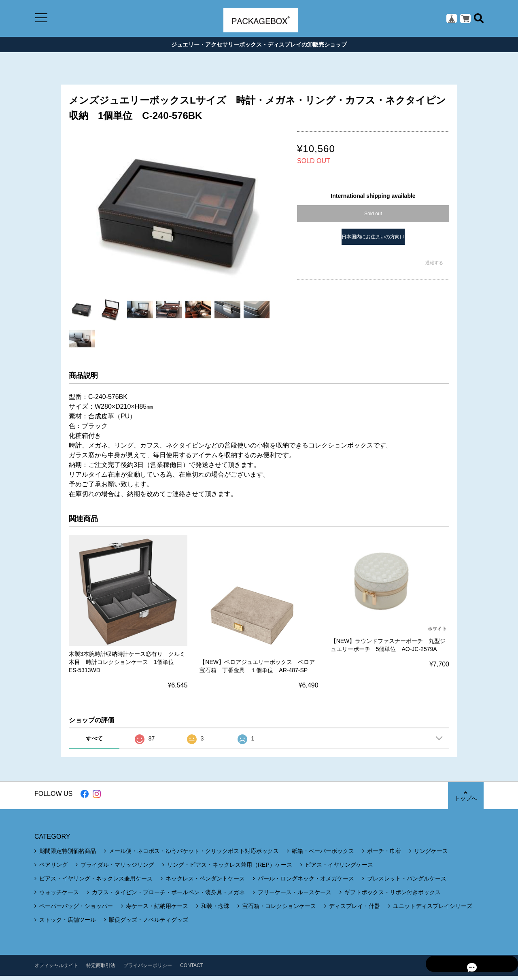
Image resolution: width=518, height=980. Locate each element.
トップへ (465, 800)
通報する (434, 266)
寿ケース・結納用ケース (157, 910)
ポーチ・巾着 (384, 855)
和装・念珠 (215, 910)
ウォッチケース (59, 896)
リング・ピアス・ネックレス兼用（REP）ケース (230, 869)
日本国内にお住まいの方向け (373, 240)
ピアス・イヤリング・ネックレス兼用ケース (96, 882)
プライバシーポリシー (148, 969)
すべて (94, 742)
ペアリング (53, 869)
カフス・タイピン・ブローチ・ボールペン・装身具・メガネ (168, 896)
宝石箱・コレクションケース (279, 910)
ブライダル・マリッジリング (117, 869)
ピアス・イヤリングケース (339, 869)
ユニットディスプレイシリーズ (433, 910)
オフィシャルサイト (56, 969)
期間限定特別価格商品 (68, 855)
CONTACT (192, 969)
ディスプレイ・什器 (355, 910)
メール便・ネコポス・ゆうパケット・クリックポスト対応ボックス (194, 855)
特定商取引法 (101, 969)
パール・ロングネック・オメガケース (306, 882)
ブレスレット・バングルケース (407, 882)
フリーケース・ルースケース (295, 896)
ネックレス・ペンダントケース (205, 882)
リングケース (431, 855)
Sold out (373, 217)
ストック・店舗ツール (68, 924)
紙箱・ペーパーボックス (323, 855)
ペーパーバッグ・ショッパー (76, 910)
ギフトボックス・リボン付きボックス (393, 896)
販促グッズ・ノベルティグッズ (149, 924)
